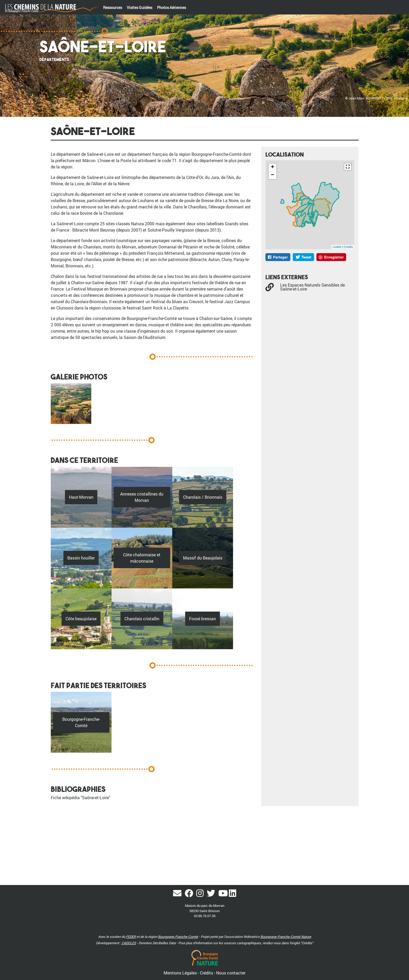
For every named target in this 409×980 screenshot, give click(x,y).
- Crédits (206, 973)
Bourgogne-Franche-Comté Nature (286, 937)
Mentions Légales (181, 973)
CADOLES (129, 943)
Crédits (348, 247)
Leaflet (337, 247)
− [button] (272, 175)
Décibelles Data (164, 943)
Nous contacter (231, 973)
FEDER (131, 937)
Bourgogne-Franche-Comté (178, 937)
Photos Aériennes (171, 7)
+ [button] (272, 167)
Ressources (113, 7)
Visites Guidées (140, 7)
